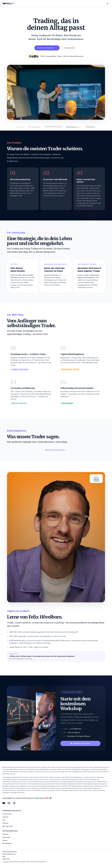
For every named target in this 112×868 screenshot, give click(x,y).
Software (5, 823)
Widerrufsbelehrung (9, 854)
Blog (4, 820)
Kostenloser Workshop (47, 48)
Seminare (5, 817)
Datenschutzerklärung (9, 852)
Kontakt (5, 840)
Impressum (6, 859)
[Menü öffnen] (107, 3)
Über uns (5, 834)
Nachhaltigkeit (7, 843)
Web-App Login (7, 826)
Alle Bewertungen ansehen (56, 450)
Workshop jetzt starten (80, 743)
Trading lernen (69, 48)
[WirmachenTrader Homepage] (9, 4)
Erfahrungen (6, 837)
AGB (4, 856)
